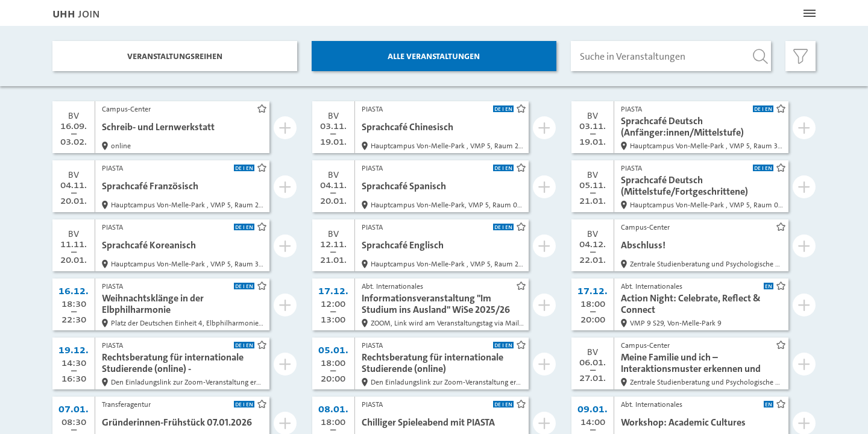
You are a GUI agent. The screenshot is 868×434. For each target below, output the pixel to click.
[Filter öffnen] (800, 56)
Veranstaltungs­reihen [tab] (175, 56)
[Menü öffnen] (810, 13)
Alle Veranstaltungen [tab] (434, 56)
